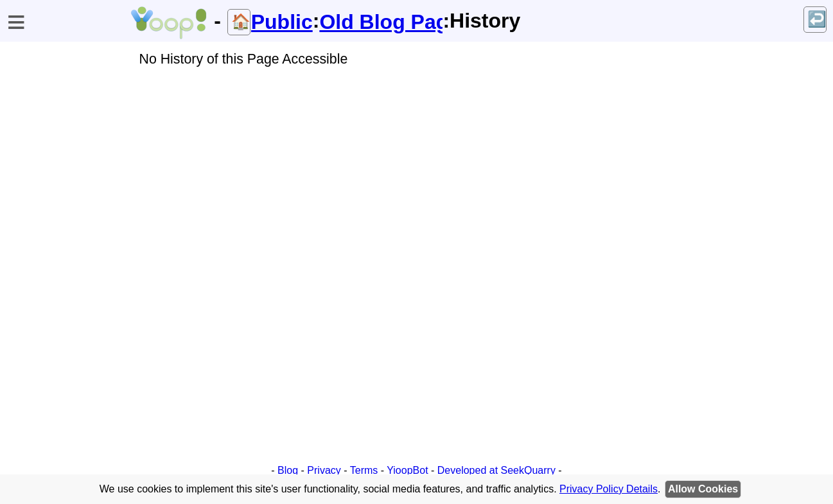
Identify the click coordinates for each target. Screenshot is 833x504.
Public (282, 22)
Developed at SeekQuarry (496, 470)
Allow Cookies (703, 489)
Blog (288, 470)
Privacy (324, 470)
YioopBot (407, 470)
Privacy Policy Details (609, 489)
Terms (364, 470)
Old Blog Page (381, 22)
